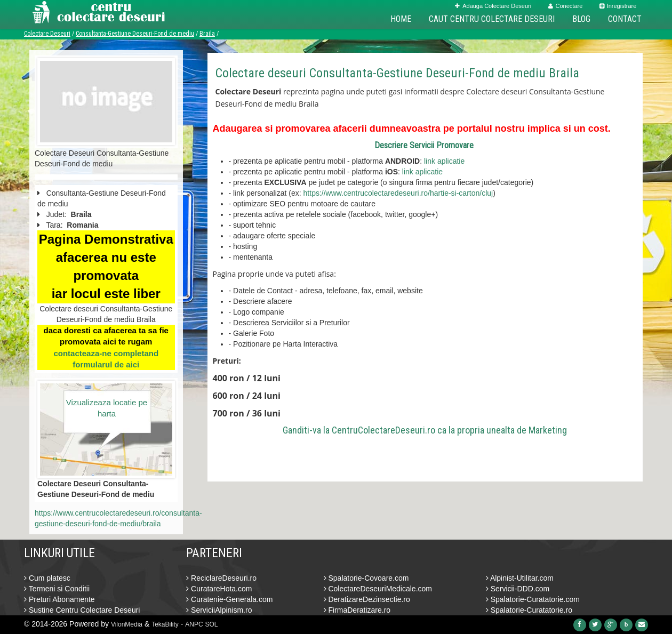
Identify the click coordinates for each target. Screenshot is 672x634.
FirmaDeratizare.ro (357, 610)
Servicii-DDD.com (518, 589)
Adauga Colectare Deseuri (493, 6)
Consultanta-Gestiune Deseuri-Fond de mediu (135, 34)
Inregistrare (618, 6)
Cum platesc (47, 578)
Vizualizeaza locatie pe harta (107, 408)
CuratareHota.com (219, 589)
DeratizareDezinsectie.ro (367, 599)
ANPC (194, 624)
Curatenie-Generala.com (229, 599)
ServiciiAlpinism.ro (219, 610)
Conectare (566, 6)
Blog (581, 19)
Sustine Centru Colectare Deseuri (82, 610)
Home (401, 19)
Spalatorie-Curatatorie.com (533, 599)
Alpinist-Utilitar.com (520, 578)
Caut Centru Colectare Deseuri (492, 19)
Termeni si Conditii (57, 589)
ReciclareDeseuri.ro (221, 578)
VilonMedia (127, 624)
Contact (625, 19)
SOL (212, 624)
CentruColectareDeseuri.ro (383, 430)
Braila (207, 34)
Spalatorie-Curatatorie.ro (529, 610)
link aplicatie (444, 161)
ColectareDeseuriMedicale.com (378, 589)
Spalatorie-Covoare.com (366, 578)
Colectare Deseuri (47, 34)
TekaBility (165, 624)
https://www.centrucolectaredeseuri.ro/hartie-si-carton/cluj (398, 193)
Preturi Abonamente (59, 599)
